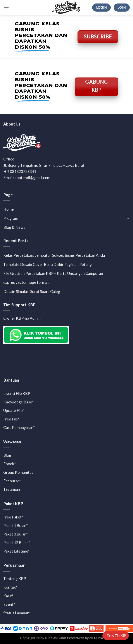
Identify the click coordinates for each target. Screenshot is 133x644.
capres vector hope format (26, 282)
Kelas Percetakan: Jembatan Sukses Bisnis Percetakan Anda (54, 255)
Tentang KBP (15, 579)
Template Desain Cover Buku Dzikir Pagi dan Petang (47, 264)
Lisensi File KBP (17, 393)
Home (9, 209)
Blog (7, 455)
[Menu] (6, 7)
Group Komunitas (18, 472)
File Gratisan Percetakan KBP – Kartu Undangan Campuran (53, 273)
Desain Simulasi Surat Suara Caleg (32, 291)
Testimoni (12, 489)
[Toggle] (128, 218)
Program (11, 218)
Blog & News (14, 227)
